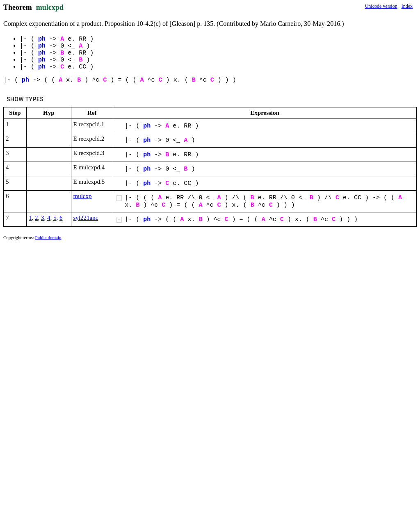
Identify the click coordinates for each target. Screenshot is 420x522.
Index (407, 6)
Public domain (48, 237)
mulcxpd (50, 7)
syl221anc (86, 218)
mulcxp (83, 196)
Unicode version (381, 6)
